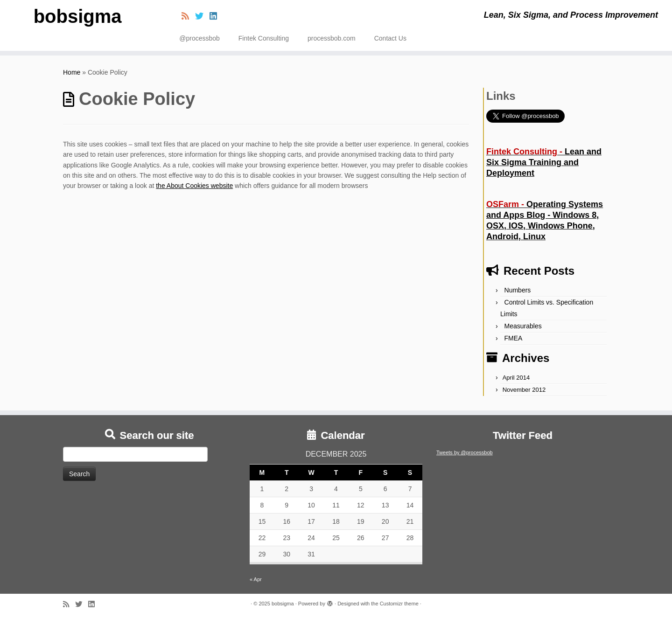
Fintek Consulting (264, 38)
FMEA (514, 338)
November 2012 (524, 390)
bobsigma (78, 16)
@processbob (199, 38)
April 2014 (516, 378)
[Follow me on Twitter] (202, 16)
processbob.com (332, 38)
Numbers (518, 290)
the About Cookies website (194, 186)
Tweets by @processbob (465, 452)
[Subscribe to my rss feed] (188, 16)
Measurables (523, 326)
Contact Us (390, 38)
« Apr (256, 579)
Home (72, 72)
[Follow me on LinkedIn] (216, 16)
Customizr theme (399, 604)
